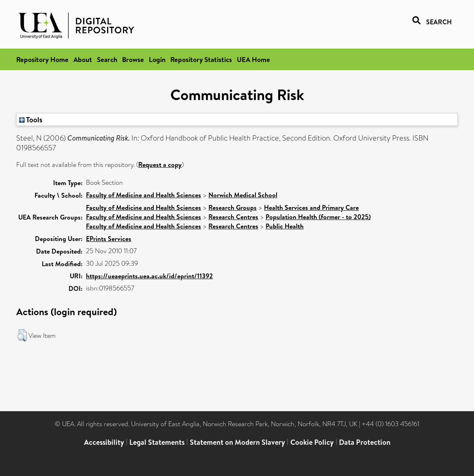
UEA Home (253, 59)
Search (107, 59)
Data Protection (365, 442)
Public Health (285, 226)
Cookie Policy (312, 442)
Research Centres (233, 217)
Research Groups (233, 207)
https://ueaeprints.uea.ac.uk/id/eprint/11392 (149, 276)
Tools (31, 120)
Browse (133, 59)
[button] (22, 335)
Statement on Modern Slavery (237, 442)
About (83, 59)
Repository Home (42, 59)
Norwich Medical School (243, 195)
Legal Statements (157, 442)
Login (157, 59)
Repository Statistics (201, 59)
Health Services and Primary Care (311, 207)
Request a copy (160, 164)
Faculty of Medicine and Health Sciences (144, 195)
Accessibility (104, 442)
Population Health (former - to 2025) (318, 217)
